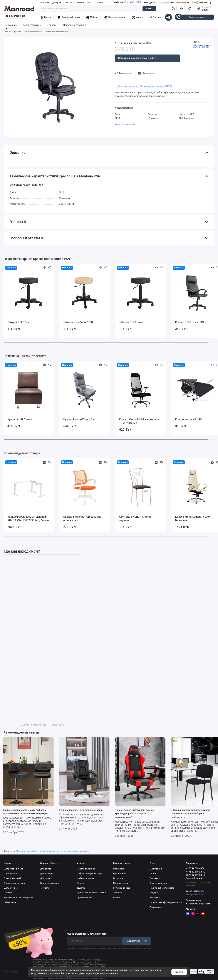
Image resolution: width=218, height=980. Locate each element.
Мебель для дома (85, 878)
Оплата (80, 3)
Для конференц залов (15, 883)
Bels (12, 851)
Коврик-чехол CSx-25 (188, 420)
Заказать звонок (197, 17)
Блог (90, 3)
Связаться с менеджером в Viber (137, 58)
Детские (8, 893)
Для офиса (46, 869)
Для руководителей (14, 869)
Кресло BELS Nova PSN (189, 322)
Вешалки (81, 888)
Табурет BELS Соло (19, 322)
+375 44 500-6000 (174, 3)
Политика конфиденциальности (166, 902)
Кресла (46, 17)
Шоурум (154, 893)
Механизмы (119, 869)
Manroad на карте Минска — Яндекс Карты (42, 725)
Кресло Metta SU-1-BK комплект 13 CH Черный (139, 421)
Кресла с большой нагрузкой (18, 898)
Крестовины (120, 873)
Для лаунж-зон (11, 888)
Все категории (16, 16)
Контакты (100, 3)
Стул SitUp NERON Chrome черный (135, 519)
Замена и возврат (159, 883)
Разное (117, 898)
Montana (21, 851)
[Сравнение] (182, 9)
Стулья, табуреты (69, 17)
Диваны (81, 883)
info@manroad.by (202, 2)
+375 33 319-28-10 (196, 872)
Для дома (45, 878)
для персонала (70, 851)
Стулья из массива (50, 883)
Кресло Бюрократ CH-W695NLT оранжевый (83, 519)
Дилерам (57, 3)
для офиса (32, 851)
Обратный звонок (194, 878)
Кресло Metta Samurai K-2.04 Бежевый (193, 519)
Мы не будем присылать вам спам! (87, 934)
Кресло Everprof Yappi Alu (79, 420)
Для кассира (47, 873)
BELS (197, 42)
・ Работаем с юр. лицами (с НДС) (154, 86)
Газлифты (118, 878)
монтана (84, 851)
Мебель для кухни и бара (89, 873)
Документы (156, 907)
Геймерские (10, 902)
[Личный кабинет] (173, 9)
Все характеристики (125, 125)
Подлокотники (121, 883)
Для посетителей (13, 878)
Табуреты (45, 888)
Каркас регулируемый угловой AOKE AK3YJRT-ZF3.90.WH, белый (28, 519)
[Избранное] (190, 9)
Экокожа (118, 893)
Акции (138, 17)
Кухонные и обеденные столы (92, 893)
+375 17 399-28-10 (196, 875)
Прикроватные (84, 898)
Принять (179, 972)
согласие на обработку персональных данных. (130, 948)
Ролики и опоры (122, 888)
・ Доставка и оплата (126, 86)
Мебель (92, 17)
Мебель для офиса (86, 869)
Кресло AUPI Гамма (20, 420)
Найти (149, 9)
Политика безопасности (162, 888)
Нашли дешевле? (200, 47)
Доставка (69, 3)
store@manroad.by (194, 895)
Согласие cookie (55, 974)
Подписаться (136, 941)
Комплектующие (115, 17)
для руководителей (50, 851)
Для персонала (11, 873)
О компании (43, 3)
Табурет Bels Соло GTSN (78, 322)
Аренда (155, 17)
